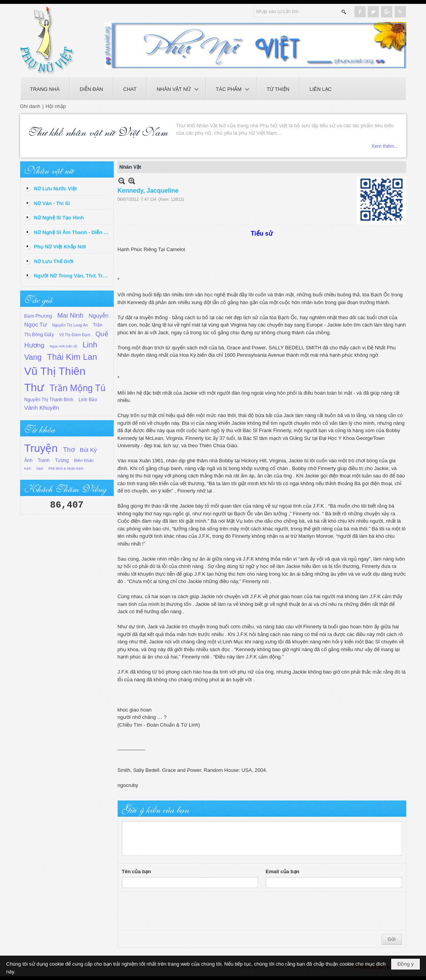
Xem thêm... (385, 146)
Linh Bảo (88, 400)
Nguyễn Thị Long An (70, 325)
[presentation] (181, 912)
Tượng (62, 460)
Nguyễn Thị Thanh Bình (49, 400)
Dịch (40, 469)
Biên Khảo (84, 460)
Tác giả (38, 299)
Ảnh (28, 460)
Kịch (28, 469)
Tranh (44, 460)
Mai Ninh (70, 316)
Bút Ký (88, 450)
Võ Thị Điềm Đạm (75, 335)
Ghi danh (30, 106)
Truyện (41, 448)
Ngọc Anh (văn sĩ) (63, 346)
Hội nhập (56, 106)
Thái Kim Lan (72, 357)
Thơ (69, 450)
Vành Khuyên (42, 408)
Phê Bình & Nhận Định (66, 469)
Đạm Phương (38, 316)
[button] (176, 89)
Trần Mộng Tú (78, 388)
